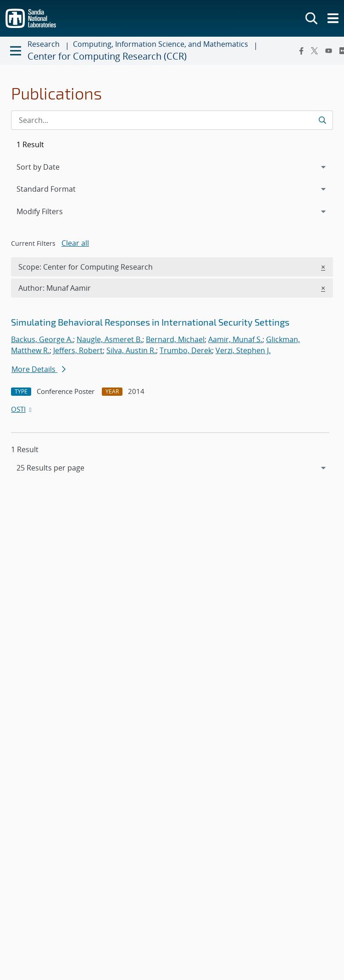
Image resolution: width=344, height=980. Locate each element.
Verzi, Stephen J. (243, 350)
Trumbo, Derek (186, 350)
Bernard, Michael (175, 339)
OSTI (22, 409)
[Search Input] (172, 120)
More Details (39, 369)
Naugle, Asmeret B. (109, 339)
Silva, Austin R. (131, 350)
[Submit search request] (322, 120)
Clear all (75, 243)
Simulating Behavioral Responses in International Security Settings (150, 322)
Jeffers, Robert (78, 350)
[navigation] (172, 468)
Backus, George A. (42, 339)
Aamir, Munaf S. (235, 339)
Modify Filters (52, 211)
